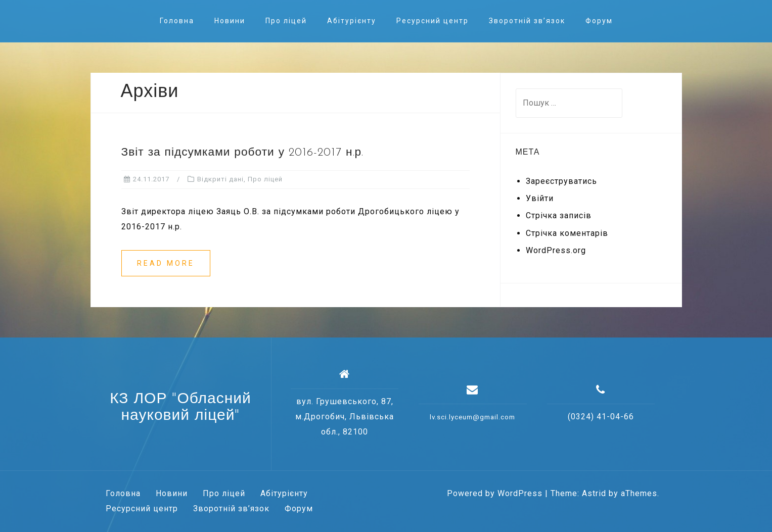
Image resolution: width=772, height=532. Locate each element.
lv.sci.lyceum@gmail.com (472, 417)
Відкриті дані (220, 179)
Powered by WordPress (495, 493)
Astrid (594, 493)
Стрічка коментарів (567, 233)
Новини (230, 21)
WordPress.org (556, 250)
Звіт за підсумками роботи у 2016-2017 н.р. (243, 153)
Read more (166, 263)
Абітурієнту (352, 21)
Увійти (540, 198)
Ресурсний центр (433, 21)
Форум (599, 21)
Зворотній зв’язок (527, 21)
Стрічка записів (559, 215)
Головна (177, 21)
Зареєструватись (561, 181)
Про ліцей (286, 21)
